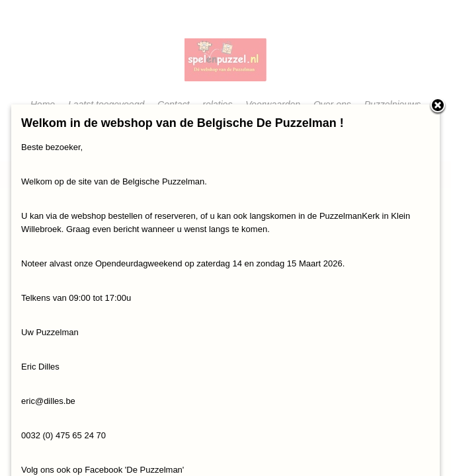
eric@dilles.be (48, 401)
